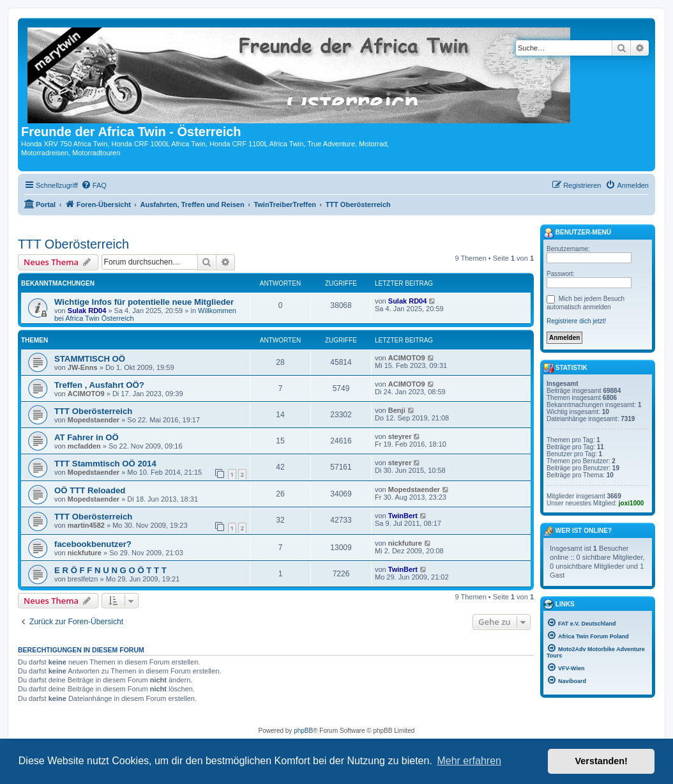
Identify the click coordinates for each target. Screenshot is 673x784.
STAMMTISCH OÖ (90, 359)
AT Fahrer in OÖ (87, 437)
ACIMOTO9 (407, 358)
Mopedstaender (94, 420)
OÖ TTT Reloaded (90, 490)
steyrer (400, 436)
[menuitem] (94, 185)
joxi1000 (631, 503)
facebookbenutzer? (93, 544)
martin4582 (86, 525)
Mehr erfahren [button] (469, 761)
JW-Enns (83, 367)
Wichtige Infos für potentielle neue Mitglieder (144, 302)
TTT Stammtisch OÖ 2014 (105, 464)
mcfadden (84, 446)
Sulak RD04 (87, 311)
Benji (397, 410)
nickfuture (85, 553)
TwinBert (403, 516)
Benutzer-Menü (577, 233)
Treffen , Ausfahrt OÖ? (99, 385)
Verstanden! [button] (601, 761)
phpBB (303, 731)
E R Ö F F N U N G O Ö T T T (110, 570)
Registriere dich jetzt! (576, 321)
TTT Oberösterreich (73, 244)
